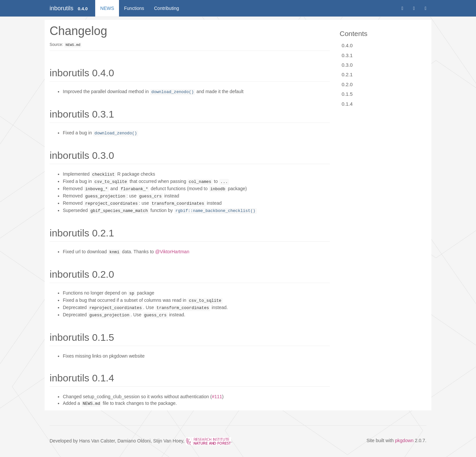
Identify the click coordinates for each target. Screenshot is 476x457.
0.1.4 (347, 104)
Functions (134, 8)
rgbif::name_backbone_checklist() (216, 211)
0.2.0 (347, 84)
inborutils (61, 8)
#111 (217, 397)
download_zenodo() (173, 92)
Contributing (167, 8)
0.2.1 (347, 74)
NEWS (107, 8)
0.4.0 (347, 45)
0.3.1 (347, 55)
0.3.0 (347, 65)
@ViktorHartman (172, 252)
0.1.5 (347, 94)
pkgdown (404, 440)
